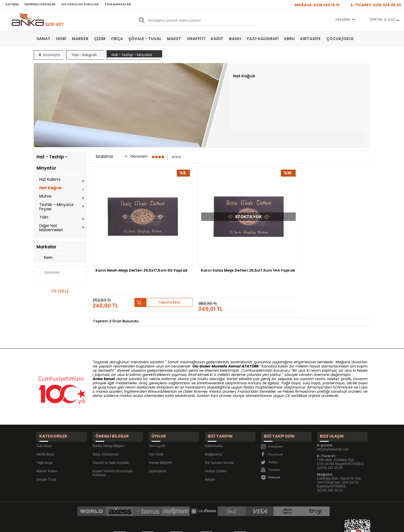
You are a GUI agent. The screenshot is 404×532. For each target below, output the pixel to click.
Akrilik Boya (45, 417)
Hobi (61, 39)
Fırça (117, 39)
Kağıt (217, 39)
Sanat (43, 39)
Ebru (289, 39)
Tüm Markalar (118, 4)
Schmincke (343, 354)
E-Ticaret (185, 525)
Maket (174, 39)
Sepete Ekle (143, 259)
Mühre (45, 196)
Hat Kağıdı (50, 188)
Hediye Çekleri (216, 434)
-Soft (171, 525)
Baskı (235, 39)
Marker (80, 39)
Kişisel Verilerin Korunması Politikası (113, 436)
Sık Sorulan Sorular (80, 4)
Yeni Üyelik (157, 409)
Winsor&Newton (162, 358)
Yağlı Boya (44, 426)
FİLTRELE (60, 291)
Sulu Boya (44, 409)
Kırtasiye (310, 39)
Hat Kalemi (50, 179)
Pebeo (288, 358)
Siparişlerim (158, 434)
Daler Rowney (196, 358)
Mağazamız (214, 417)
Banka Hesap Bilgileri (109, 409)
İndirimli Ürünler (40, 4)
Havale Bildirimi (160, 426)
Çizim (100, 39)
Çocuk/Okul (340, 39)
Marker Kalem (47, 434)
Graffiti (196, 39)
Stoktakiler (48, 273)
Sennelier (268, 358)
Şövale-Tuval (46, 443)
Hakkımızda (214, 409)
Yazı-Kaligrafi (263, 39)
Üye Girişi (156, 417)
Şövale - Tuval (145, 39)
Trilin (44, 217)
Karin (44, 258)
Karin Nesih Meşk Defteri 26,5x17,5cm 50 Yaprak (120, 238)
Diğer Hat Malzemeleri (51, 228)
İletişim (12, 4)
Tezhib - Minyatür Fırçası (57, 207)
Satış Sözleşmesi (105, 417)
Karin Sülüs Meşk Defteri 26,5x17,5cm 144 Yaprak (191, 238)
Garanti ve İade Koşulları (111, 426)
